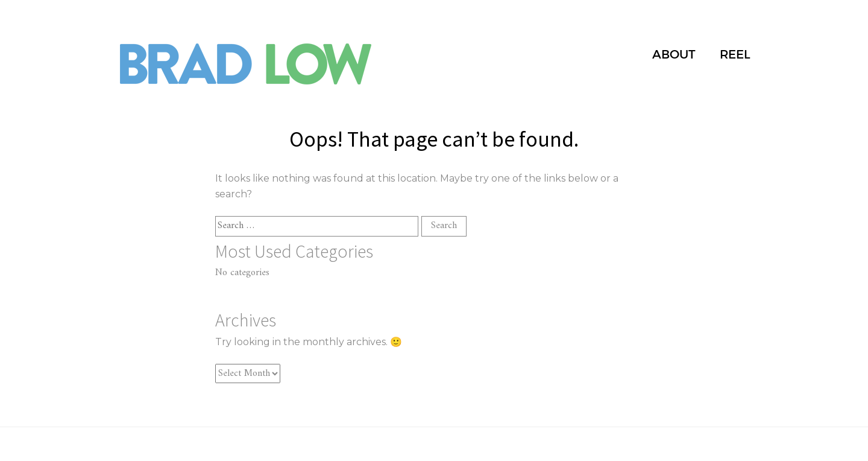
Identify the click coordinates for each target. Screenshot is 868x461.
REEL (735, 54)
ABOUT (674, 54)
